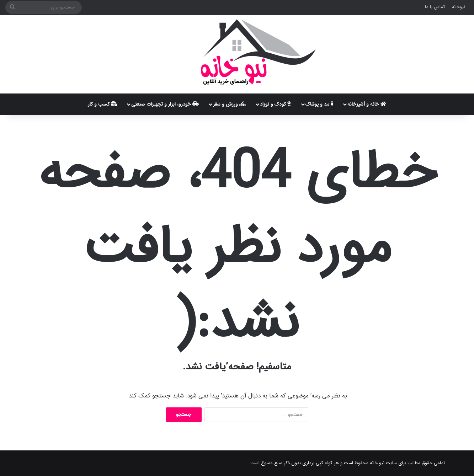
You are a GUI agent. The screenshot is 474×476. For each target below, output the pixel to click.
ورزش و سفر (229, 104)
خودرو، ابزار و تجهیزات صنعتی (165, 104)
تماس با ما (435, 7)
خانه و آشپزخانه (367, 104)
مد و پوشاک (319, 104)
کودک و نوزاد (276, 104)
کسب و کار (103, 104)
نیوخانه (459, 7)
